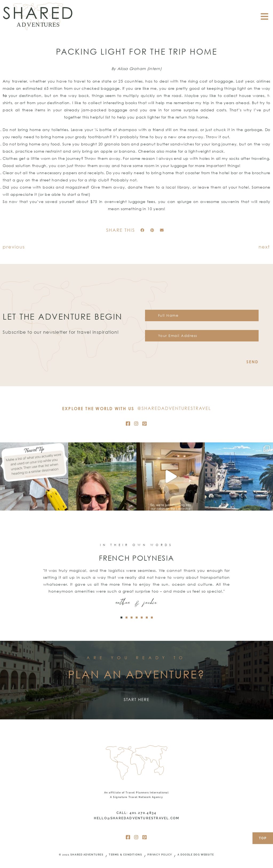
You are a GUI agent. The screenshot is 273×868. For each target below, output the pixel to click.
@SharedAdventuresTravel (174, 408)
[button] (142, 230)
